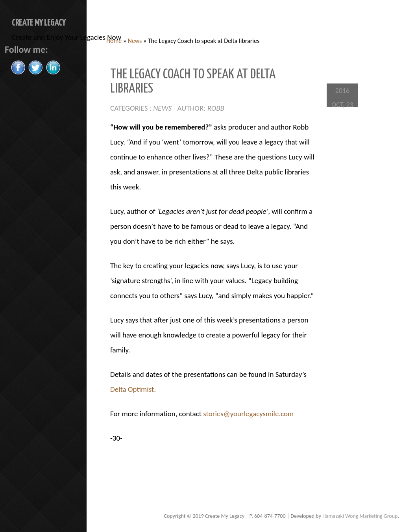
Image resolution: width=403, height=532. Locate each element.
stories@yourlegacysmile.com (248, 414)
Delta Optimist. (133, 389)
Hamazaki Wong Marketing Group (360, 516)
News (135, 41)
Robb (216, 108)
